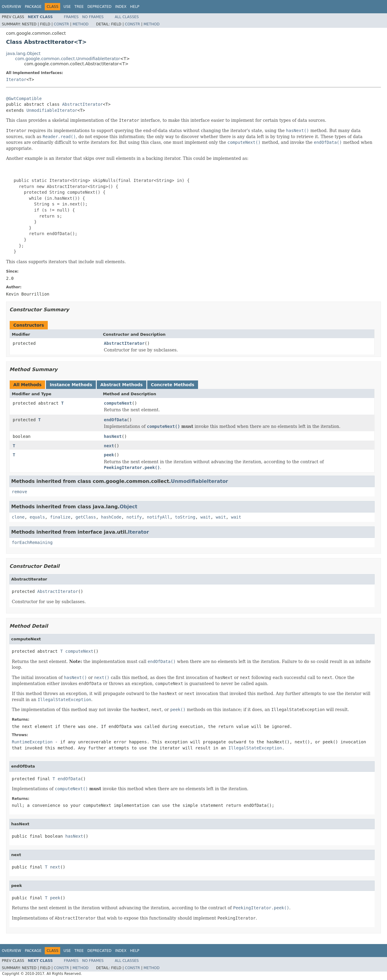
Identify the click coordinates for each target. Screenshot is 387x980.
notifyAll (158, 517)
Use (67, 7)
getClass (86, 517)
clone (18, 517)
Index (121, 7)
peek (109, 455)
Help (135, 7)
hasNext (113, 436)
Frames (71, 17)
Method (81, 24)
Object (129, 507)
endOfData (115, 420)
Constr (61, 24)
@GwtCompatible (24, 99)
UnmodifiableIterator (52, 110)
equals (37, 517)
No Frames (93, 17)
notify (134, 517)
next (109, 446)
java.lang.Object (23, 53)
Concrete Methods (173, 385)
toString (185, 517)
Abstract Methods (122, 385)
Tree (79, 7)
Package (33, 7)
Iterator (16, 79)
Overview (11, 7)
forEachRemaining (32, 542)
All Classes (127, 17)
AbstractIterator (82, 104)
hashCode (111, 517)
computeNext (118, 403)
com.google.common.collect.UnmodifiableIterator (68, 59)
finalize (60, 517)
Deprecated (99, 7)
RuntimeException (32, 742)
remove (20, 492)
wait (206, 517)
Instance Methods (71, 385)
